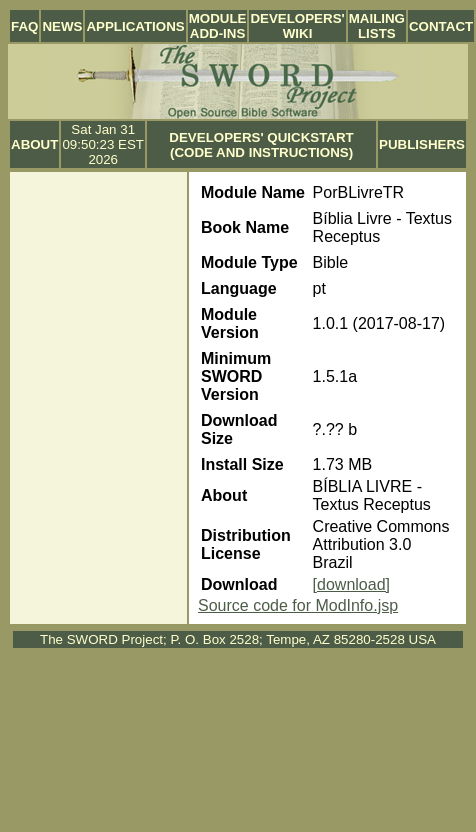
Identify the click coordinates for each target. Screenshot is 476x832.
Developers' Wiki (297, 26)
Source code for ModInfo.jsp (298, 605)
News (62, 26)
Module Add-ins (218, 26)
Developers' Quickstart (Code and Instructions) (261, 145)
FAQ (24, 26)
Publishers (422, 144)
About (34, 144)
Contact (441, 26)
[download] (351, 584)
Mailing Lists (377, 26)
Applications (135, 26)
